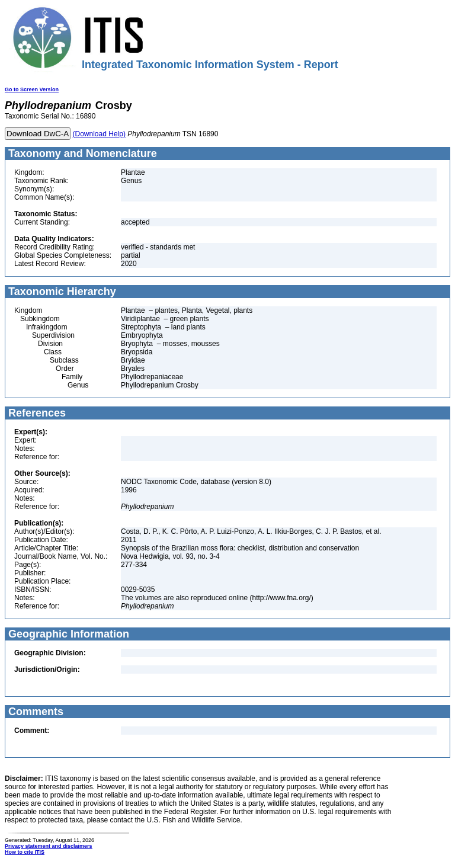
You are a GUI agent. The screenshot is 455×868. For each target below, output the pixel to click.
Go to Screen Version (32, 89)
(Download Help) (99, 134)
